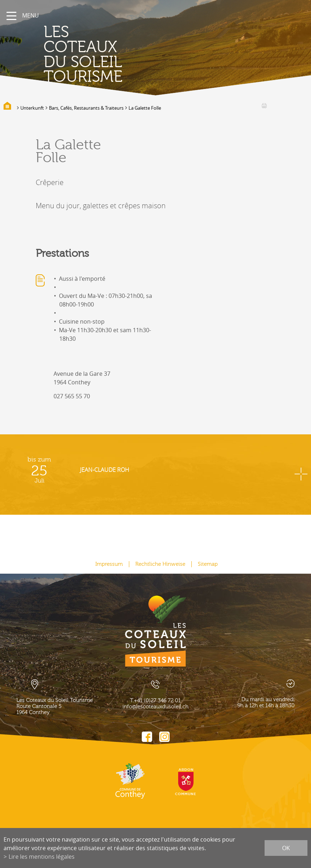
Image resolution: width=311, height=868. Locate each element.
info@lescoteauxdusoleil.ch (155, 707)
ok (286, 848)
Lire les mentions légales (42, 857)
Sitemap (208, 564)
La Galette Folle (145, 108)
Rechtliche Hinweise (160, 564)
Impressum (109, 564)
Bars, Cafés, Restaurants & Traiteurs (86, 108)
